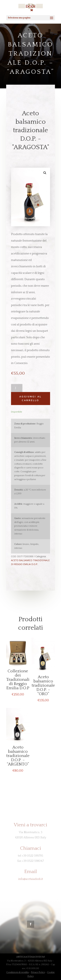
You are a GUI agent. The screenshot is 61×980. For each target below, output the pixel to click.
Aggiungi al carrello (30, 399)
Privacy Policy (38, 972)
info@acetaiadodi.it (31, 879)
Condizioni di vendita (17, 972)
